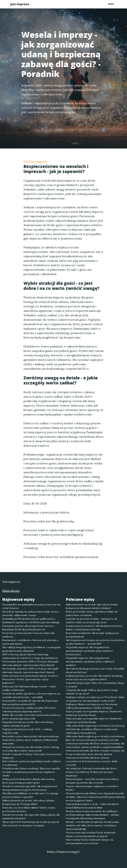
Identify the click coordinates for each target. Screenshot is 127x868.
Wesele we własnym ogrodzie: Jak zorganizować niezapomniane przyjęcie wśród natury (30, 788)
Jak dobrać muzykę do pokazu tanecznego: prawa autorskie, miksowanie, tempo (30, 613)
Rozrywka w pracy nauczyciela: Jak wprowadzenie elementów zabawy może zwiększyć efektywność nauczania (31, 740)
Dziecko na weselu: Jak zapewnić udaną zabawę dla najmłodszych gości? (31, 816)
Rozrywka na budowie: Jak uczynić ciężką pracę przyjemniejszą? (92, 635)
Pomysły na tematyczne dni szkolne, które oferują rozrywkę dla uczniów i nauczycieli (31, 749)
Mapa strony (11, 591)
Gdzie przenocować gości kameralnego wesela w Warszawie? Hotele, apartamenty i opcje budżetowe (30, 679)
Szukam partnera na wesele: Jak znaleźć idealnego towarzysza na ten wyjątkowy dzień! (94, 678)
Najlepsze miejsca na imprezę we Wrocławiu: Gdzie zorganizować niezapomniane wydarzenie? (95, 699)
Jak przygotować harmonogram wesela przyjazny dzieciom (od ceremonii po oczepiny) (31, 824)
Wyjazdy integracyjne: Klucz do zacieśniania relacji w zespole (95, 685)
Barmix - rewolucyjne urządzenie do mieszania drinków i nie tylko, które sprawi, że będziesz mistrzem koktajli (92, 825)
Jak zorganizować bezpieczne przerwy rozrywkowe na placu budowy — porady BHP (95, 642)
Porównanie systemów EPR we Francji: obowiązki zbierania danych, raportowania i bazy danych (30, 663)
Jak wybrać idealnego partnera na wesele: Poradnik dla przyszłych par (95, 670)
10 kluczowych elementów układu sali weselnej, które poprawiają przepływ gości (29, 781)
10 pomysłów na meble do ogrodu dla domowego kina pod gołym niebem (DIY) (30, 702)
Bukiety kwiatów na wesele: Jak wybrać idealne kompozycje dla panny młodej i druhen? (92, 606)
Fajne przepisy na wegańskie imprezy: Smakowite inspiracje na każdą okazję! (94, 713)
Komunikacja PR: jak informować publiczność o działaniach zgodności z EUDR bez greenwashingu (31, 620)
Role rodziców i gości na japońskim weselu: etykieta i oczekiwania (31, 763)
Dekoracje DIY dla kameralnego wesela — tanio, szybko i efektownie (29, 688)
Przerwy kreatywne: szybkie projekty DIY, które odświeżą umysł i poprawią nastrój (29, 710)
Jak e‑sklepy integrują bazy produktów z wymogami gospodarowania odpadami (31, 649)
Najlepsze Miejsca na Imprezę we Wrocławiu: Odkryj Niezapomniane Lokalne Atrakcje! (92, 706)
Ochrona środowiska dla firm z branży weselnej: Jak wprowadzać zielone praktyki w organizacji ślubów (95, 745)
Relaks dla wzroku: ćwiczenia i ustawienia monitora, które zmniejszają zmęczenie (32, 717)
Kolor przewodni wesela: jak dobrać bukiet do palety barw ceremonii (92, 613)
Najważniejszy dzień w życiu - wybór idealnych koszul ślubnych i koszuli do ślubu (92, 806)
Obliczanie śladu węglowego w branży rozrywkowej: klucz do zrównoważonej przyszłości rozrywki (95, 738)
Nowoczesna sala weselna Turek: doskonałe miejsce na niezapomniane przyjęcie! (91, 834)
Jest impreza (20, 4)
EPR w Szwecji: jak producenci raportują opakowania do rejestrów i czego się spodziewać (30, 656)
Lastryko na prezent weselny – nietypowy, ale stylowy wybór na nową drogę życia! (92, 620)
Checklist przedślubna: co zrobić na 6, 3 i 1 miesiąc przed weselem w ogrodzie (30, 795)
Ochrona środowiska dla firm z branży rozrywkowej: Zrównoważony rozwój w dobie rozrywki (92, 761)
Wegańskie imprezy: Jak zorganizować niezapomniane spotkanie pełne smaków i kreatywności (89, 651)
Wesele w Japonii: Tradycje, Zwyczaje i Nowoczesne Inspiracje (32, 756)
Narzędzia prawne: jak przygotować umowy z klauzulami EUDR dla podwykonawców (28, 628)
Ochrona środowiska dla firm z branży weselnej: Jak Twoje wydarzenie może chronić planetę (95, 752)
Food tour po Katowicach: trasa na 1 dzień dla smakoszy (28, 635)
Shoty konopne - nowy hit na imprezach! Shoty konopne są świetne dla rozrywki (92, 781)
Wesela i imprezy (35, 162)
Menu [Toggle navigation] (111, 4)
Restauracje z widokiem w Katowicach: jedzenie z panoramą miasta (30, 642)
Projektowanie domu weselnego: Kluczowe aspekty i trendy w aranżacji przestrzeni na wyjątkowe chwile (31, 772)
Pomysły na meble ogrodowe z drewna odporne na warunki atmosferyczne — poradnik (31, 695)
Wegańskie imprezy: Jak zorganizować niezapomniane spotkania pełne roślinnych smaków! (90, 661)
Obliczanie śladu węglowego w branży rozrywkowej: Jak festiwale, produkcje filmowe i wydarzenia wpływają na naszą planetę (95, 729)
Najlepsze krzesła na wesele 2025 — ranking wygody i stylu (27, 731)
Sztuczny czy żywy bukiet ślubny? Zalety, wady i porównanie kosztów (29, 809)
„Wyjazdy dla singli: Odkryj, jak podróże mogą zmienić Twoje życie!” (92, 692)
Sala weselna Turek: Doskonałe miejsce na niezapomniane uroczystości (90, 841)
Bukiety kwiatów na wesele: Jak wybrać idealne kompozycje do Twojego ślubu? (28, 802)
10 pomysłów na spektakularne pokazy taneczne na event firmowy (31, 606)
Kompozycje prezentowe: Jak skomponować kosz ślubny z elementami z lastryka (94, 628)
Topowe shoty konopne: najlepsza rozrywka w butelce (92, 788)
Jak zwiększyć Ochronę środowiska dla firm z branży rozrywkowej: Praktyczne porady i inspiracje (91, 772)
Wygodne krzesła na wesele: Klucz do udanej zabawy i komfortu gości (28, 724)
